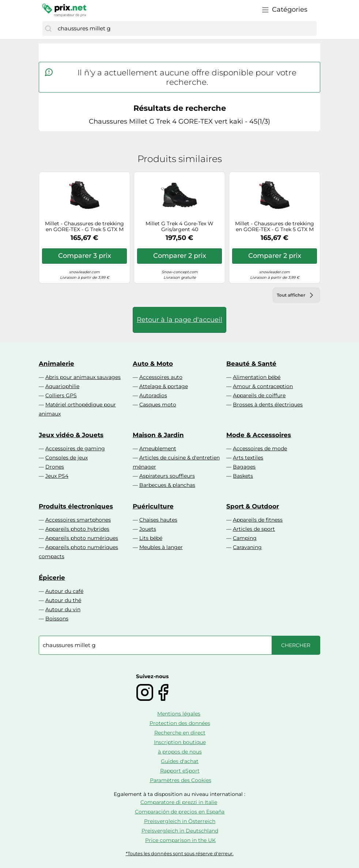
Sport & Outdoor (253, 506)
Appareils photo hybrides (77, 529)
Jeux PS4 (57, 476)
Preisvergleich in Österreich (180, 821)
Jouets (148, 529)
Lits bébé (151, 538)
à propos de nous (180, 752)
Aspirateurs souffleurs (167, 476)
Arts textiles (248, 458)
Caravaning (247, 547)
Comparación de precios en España (180, 812)
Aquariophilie (62, 386)
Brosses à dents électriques (268, 405)
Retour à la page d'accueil (179, 320)
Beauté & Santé (251, 364)
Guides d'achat (180, 761)
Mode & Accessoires (259, 435)
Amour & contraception (263, 386)
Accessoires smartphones (78, 520)
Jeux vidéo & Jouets (71, 435)
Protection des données (180, 723)
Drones (55, 467)
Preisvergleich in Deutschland (180, 831)
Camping (245, 538)
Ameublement (158, 448)
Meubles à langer (161, 547)
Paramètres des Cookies (181, 780)
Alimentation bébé (257, 377)
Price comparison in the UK (180, 840)
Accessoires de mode (260, 448)
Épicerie (52, 578)
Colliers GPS (61, 395)
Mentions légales (179, 714)
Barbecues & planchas (167, 485)
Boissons (57, 619)
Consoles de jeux (67, 458)
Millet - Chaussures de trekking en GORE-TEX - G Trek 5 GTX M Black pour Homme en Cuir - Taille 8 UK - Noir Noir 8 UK (84, 227)
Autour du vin (63, 609)
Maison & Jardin (158, 435)
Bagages (244, 467)
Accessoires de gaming (75, 448)
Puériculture (153, 506)
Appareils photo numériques (82, 538)
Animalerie (56, 364)
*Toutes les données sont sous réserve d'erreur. (180, 854)
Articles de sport (254, 529)
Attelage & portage (164, 386)
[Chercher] (48, 29)
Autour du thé (63, 600)
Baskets (243, 476)
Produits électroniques (76, 506)
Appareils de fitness (258, 520)
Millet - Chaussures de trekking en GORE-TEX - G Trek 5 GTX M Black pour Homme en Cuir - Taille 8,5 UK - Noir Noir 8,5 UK (275, 227)
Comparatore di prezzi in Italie (179, 802)
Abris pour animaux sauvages (83, 377)
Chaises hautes (158, 520)
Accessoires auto (161, 377)
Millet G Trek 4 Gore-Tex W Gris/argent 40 (179, 227)
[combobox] (185, 29)
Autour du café (64, 591)
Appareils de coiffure (259, 395)
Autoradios (153, 395)
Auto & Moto (153, 364)
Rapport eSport (180, 771)
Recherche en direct (180, 733)
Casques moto (158, 405)
